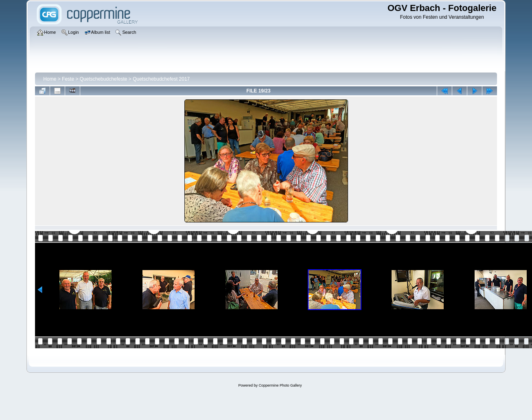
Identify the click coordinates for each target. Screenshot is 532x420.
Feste (68, 79)
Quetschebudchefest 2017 (161, 79)
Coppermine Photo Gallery (280, 385)
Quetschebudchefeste (104, 79)
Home (50, 79)
